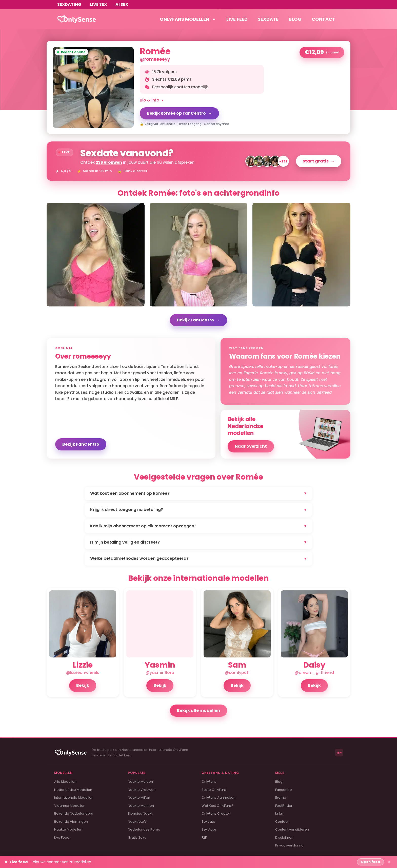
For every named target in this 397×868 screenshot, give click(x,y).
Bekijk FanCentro (198, 320)
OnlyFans (209, 782)
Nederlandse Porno (144, 829)
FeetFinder (284, 806)
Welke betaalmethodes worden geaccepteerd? (198, 558)
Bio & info (152, 100)
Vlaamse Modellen (70, 806)
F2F (204, 838)
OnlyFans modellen (188, 19)
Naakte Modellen (68, 829)
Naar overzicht (251, 446)
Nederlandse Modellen (73, 790)
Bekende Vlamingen (71, 822)
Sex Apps (209, 829)
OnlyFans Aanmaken (219, 798)
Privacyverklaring (289, 845)
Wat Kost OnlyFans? (218, 806)
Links (279, 813)
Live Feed (62, 838)
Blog (295, 19)
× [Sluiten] (389, 862)
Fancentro (284, 790)
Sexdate (268, 19)
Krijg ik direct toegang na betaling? (198, 510)
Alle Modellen (65, 782)
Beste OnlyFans (214, 790)
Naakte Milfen (139, 798)
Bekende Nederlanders (74, 813)
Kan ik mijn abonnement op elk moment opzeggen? (198, 526)
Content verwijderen (292, 829)
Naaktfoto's (137, 822)
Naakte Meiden (140, 782)
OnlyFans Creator (216, 813)
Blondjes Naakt (140, 813)
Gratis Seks (137, 838)
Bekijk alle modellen (198, 710)
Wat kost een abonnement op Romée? (198, 493)
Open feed (370, 862)
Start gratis (319, 161)
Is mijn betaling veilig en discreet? (198, 542)
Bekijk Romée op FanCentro (179, 113)
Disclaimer (284, 838)
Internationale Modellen (74, 798)
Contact (323, 19)
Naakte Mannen (141, 806)
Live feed (237, 19)
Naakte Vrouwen (142, 790)
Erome (281, 798)
